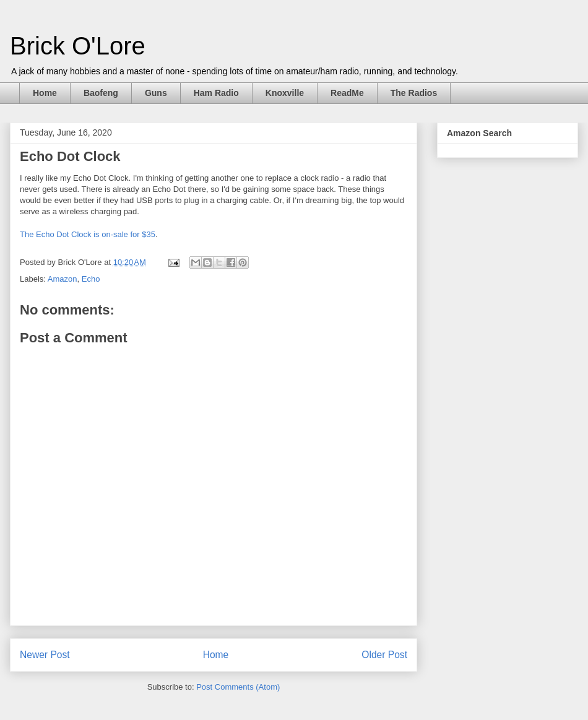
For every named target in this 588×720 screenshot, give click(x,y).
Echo (91, 279)
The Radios (414, 93)
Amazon (63, 279)
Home (45, 93)
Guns (156, 93)
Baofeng (101, 93)
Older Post (384, 655)
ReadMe (347, 93)
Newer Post (45, 655)
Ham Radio (216, 93)
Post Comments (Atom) (238, 687)
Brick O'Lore (78, 46)
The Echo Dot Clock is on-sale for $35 (88, 234)
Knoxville (285, 93)
